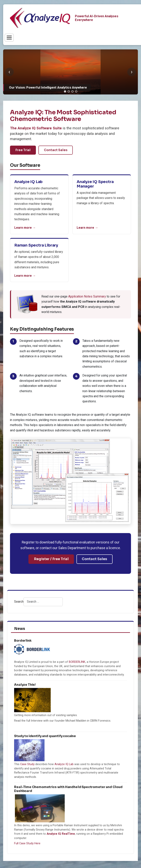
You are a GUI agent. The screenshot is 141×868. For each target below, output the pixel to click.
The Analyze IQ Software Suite (36, 128)
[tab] (65, 91)
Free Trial (23, 150)
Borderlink (23, 641)
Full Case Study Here (27, 843)
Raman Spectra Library (36, 245)
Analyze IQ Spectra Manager (95, 184)
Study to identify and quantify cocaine (45, 736)
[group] (70, 72)
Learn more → (25, 228)
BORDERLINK (77, 662)
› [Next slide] (132, 72)
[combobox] (43, 602)
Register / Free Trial (51, 559)
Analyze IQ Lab (28, 182)
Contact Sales (56, 150)
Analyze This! (25, 685)
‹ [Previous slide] (9, 72)
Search (19, 602)
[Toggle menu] (9, 38)
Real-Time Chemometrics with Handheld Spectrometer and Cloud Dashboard (68, 789)
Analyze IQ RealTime (61, 834)
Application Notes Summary (87, 297)
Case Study (27, 764)
